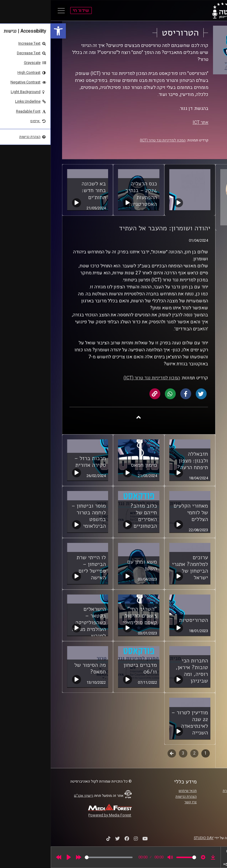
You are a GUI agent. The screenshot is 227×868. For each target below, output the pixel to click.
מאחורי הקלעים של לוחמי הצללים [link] (140, 513)
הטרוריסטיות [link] (143, 620)
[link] (8, 31)
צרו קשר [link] (140, 802)
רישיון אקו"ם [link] (33, 795)
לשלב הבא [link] (121, 754)
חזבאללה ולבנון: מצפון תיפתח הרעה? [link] (142, 461)
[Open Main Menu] (10, 10)
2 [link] (144, 753)
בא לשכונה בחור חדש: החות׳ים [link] (43, 190)
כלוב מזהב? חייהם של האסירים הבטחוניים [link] (93, 516)
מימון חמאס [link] (93, 465)
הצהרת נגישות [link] (135, 797)
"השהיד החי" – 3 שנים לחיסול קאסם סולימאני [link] (89, 616)
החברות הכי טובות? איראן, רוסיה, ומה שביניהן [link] (141, 671)
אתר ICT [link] (150, 122)
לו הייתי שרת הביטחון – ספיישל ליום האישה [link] (41, 568)
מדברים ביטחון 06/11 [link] (90, 668)
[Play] (18, 857)
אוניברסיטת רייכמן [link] (197, 797)
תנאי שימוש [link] (137, 791)
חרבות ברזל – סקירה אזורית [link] (39, 462)
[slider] (58, 857)
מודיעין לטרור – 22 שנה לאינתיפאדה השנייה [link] (139, 723)
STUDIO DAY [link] (153, 838)
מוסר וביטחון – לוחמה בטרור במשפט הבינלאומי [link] (38, 516)
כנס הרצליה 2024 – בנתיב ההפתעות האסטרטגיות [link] (90, 194)
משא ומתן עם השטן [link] (91, 565)
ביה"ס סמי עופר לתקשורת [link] (191, 791)
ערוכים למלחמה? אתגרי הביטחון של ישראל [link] (139, 568)
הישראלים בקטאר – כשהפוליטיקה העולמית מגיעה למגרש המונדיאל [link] (38, 626)
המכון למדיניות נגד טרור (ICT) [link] (112, 140)
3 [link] (132, 753)
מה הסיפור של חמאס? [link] (39, 668)
